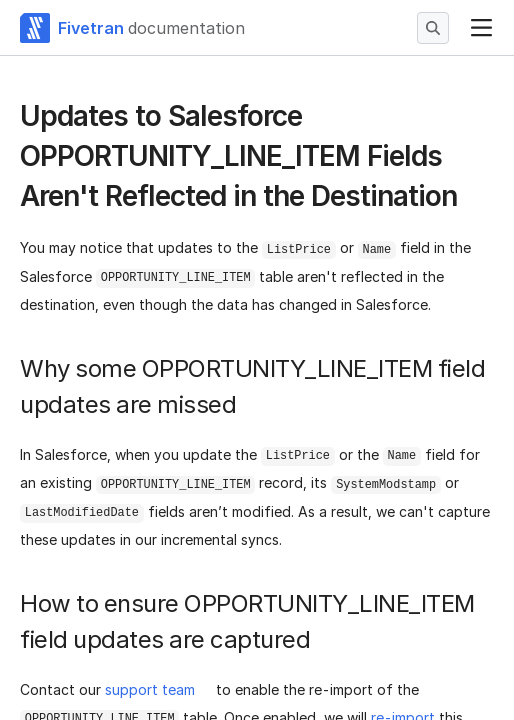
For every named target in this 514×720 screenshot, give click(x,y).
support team (150, 689)
